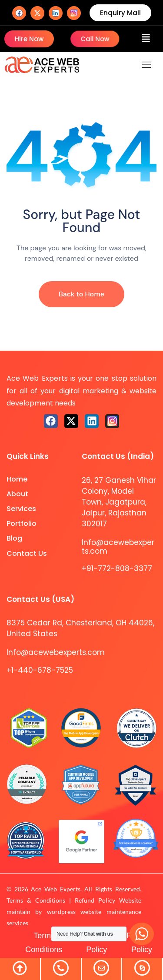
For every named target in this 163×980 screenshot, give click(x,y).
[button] (146, 39)
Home (17, 479)
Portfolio (22, 523)
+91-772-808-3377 (117, 568)
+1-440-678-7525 (40, 670)
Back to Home (81, 294)
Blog (14, 538)
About (17, 494)
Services (21, 509)
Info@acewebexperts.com (118, 547)
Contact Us (27, 553)
